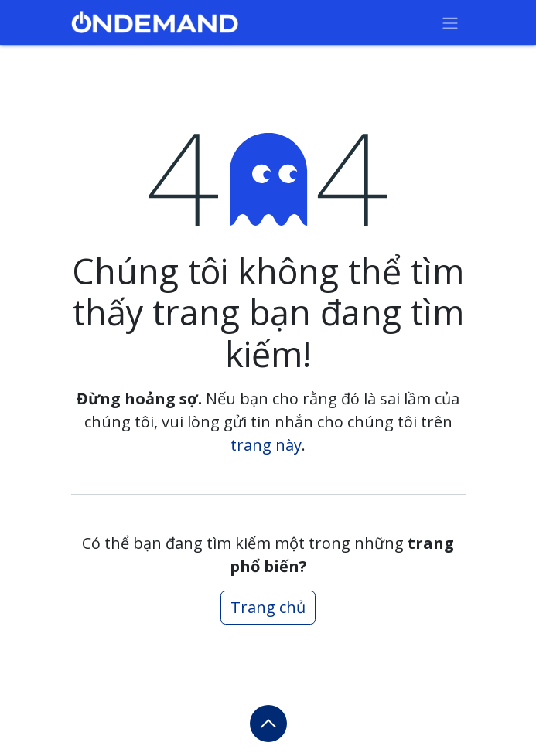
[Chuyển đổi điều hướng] (450, 22)
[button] (268, 724)
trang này (266, 445)
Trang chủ (268, 607)
